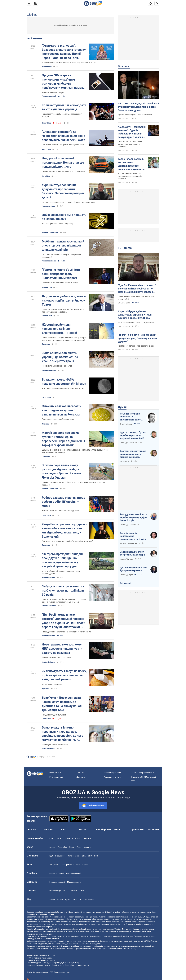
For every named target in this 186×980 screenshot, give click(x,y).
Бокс (79, 847)
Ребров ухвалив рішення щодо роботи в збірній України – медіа (63, 502)
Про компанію (55, 773)
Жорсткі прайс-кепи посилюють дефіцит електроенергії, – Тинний (59, 329)
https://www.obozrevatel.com (118, 912)
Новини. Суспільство (50, 233)
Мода (75, 900)
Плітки (60, 900)
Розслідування (104, 830)
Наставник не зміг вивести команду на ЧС (61, 511)
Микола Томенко (127, 559)
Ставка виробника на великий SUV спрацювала (64, 171)
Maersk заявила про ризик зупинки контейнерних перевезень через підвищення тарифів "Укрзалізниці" (63, 439)
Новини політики (49, 206)
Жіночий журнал (87, 900)
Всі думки (125, 583)
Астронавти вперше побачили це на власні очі (63, 388)
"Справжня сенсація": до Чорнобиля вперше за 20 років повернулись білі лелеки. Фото (63, 136)
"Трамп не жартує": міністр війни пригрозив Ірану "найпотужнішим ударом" (61, 274)
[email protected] (59, 965)
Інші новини (34, 38)
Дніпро (78, 838)
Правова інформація (112, 773)
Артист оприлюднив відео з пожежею (135, 115)
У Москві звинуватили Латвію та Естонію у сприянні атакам (69, 63)
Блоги (117, 830)
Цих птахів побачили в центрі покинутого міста (63, 145)
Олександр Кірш (126, 575)
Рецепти (53, 873)
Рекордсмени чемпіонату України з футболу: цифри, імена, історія (134, 517)
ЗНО (90, 856)
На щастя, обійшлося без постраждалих (136, 322)
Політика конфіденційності (142, 773)
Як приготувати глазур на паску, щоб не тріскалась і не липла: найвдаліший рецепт (64, 675)
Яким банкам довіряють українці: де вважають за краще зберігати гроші (60, 357)
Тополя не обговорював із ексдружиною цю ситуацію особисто (130, 176)
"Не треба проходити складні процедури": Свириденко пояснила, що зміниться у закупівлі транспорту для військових (62, 560)
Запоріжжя (68, 838)
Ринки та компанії (49, 96)
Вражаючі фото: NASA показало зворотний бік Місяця (64, 382)
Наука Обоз (46, 150)
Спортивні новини (49, 606)
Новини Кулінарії (73, 873)
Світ (63, 830)
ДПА (84, 856)
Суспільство (137, 830)
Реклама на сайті (57, 777)
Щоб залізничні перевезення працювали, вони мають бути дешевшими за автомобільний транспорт (75, 451)
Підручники (60, 856)
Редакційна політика (113, 777)
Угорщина (43, 757)
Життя (82, 830)
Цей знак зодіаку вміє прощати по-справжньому (64, 217)
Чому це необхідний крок (53, 92)
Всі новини (154, 830)
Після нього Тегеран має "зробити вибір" (60, 283)
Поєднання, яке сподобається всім (58, 419)
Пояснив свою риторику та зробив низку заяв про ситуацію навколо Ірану (63, 311)
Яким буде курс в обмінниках (55, 745)
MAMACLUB (73, 891)
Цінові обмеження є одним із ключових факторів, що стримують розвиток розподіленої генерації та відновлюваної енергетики (64, 339)
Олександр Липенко (128, 525)
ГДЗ (51, 856)
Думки (122, 407)
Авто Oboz (46, 176)
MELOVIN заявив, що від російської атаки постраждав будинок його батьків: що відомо (138, 107)
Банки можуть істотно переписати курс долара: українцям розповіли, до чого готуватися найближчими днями (62, 734)
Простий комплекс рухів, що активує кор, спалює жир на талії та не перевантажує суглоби (64, 601)
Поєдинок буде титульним (54, 715)
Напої (61, 873)
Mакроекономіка (49, 748)
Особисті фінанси (49, 662)
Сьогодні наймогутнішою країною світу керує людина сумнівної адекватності (133, 454)
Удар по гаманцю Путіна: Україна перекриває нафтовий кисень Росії (133, 435)
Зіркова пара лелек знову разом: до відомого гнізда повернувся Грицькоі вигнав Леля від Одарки (62, 471)
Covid (82, 891)
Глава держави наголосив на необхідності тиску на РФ (66, 632)
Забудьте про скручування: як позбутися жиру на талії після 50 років (63, 590)
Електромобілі (67, 865)
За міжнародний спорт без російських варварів (133, 553)
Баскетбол (62, 847)
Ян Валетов (124, 461)
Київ (51, 838)
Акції (78, 865)
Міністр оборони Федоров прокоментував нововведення (61, 572)
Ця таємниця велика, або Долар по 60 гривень (133, 569)
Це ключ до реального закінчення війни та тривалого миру (69, 202)
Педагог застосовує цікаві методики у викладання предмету (130, 144)
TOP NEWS (125, 248)
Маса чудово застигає (52, 684)
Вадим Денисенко (127, 443)
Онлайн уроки (73, 856)
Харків (58, 838)
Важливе (124, 66)
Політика (49, 830)
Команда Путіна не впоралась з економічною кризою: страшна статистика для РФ (132, 417)
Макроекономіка (74, 882)
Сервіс (85, 865)
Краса (68, 900)
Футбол (52, 847)
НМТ (96, 856)
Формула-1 (88, 847)
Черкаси (87, 838)
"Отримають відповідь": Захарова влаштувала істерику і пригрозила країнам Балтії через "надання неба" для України (64, 52)
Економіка (46, 344)
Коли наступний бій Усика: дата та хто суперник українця (64, 107)
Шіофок (32, 15)
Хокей (72, 847)
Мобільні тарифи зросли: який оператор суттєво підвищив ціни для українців (63, 246)
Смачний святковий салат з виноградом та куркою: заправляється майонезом (61, 410)
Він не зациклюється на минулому (57, 224)
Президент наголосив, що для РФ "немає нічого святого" (67, 541)
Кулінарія (46, 424)
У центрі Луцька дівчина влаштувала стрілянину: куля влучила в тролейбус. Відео (135, 315)
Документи (81, 777)
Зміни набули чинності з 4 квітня (57, 657)
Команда (80, 773)
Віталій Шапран (126, 424)
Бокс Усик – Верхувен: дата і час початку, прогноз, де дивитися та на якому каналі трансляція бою (62, 704)
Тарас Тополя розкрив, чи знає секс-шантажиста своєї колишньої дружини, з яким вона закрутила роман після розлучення (132, 164)
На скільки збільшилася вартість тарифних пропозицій (61, 256)
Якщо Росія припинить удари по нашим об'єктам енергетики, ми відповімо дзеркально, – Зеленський (64, 530)
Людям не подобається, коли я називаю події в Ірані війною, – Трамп (64, 300)
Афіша (52, 900)
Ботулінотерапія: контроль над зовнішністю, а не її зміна (133, 536)
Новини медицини (57, 891)
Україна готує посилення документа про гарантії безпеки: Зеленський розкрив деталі (63, 191)
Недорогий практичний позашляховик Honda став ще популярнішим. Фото (63, 162)
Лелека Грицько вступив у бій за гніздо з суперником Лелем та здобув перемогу (74, 484)
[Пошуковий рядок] (157, 3)
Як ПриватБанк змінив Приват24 (57, 366)
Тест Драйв (54, 865)
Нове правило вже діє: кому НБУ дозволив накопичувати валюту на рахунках (62, 649)
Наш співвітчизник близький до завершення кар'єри (62, 115)
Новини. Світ (47, 288)
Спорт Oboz (46, 123)
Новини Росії (47, 67)
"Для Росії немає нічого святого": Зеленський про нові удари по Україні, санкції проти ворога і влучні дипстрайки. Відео (63, 621)
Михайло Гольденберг (129, 543)
